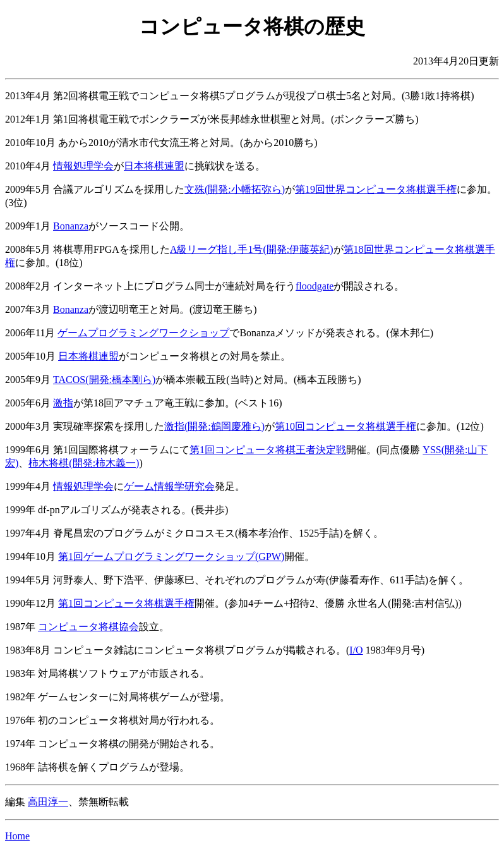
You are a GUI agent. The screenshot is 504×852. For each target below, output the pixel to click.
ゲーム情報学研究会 (169, 486)
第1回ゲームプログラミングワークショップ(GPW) (171, 557)
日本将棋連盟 (154, 166)
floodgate (315, 286)
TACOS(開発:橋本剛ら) (104, 380)
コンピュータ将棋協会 (88, 627)
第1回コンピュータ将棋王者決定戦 (268, 450)
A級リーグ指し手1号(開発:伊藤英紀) (252, 249)
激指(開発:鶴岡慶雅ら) (214, 426)
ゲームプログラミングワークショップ (143, 333)
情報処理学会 (83, 166)
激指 (63, 403)
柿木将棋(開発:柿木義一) (84, 463)
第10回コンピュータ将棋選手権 (345, 426)
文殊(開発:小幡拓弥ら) (235, 189)
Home (17, 836)
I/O (356, 650)
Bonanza (71, 226)
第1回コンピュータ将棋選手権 (126, 603)
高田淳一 (48, 802)
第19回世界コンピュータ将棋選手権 (376, 189)
